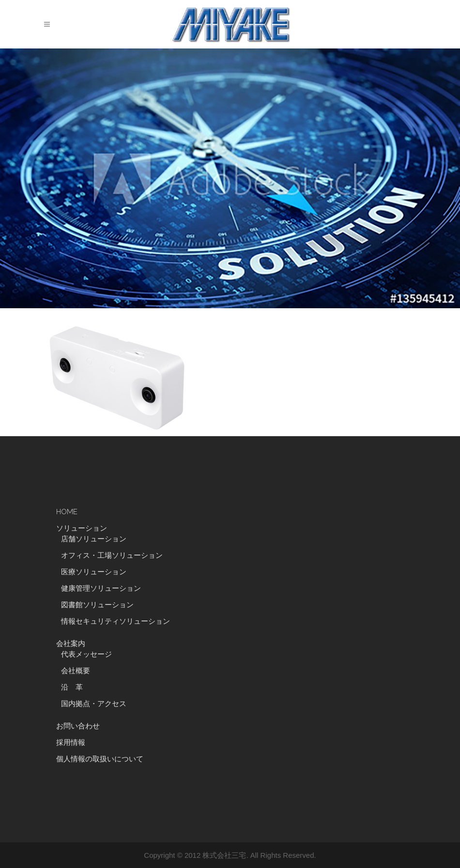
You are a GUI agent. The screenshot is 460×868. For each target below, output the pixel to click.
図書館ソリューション (97, 605)
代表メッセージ (86, 654)
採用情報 (71, 742)
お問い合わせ (78, 726)
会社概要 (76, 671)
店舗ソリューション (94, 539)
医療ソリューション (94, 572)
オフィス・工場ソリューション (112, 555)
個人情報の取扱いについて (100, 759)
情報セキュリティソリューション (115, 621)
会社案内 (71, 644)
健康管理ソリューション (101, 588)
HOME (67, 512)
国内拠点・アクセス (94, 704)
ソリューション (82, 528)
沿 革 (76, 687)
